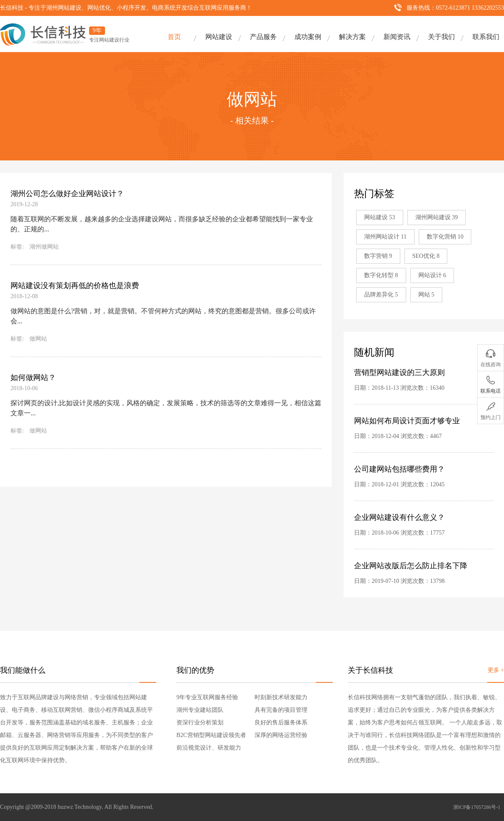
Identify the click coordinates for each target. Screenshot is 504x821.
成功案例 (308, 37)
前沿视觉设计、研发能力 (209, 748)
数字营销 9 (378, 256)
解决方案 (352, 37)
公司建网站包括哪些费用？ (399, 469)
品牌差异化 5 (381, 295)
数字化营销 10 (445, 237)
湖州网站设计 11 (385, 237)
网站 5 (427, 295)
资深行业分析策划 (200, 723)
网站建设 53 (380, 217)
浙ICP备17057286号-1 (477, 807)
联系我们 (486, 37)
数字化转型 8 (381, 275)
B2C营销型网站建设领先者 (211, 735)
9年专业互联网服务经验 (207, 697)
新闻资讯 (397, 37)
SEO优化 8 (426, 256)
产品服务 (263, 37)
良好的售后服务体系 (281, 723)
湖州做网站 (44, 247)
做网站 (38, 339)
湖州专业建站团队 (200, 710)
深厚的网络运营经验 (281, 735)
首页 (174, 37)
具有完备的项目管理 (281, 710)
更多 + (496, 670)
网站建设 (219, 37)
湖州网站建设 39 (437, 217)
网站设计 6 (432, 275)
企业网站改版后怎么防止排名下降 (411, 566)
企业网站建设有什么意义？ (399, 517)
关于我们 (441, 37)
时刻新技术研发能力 (281, 697)
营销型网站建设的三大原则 (399, 372)
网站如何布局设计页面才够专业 (407, 421)
